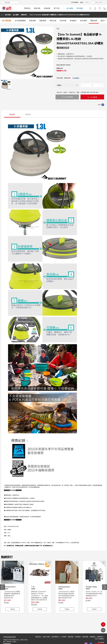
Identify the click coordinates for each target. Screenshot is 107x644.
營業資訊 (27, 8)
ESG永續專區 (75, 2)
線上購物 (70, 8)
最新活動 (37, 8)
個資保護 (71, 628)
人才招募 (63, 628)
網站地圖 (85, 628)
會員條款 (78, 628)
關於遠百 (38, 628)
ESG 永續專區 (99, 630)
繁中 (82, 2)
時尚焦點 (80, 8)
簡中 (87, 2)
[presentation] (2, 587)
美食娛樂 (47, 8)
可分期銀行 (76, 78)
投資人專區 (46, 628)
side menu (103, 626)
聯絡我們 (100, 628)
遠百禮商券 (55, 628)
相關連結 (93, 628)
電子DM (57, 8)
